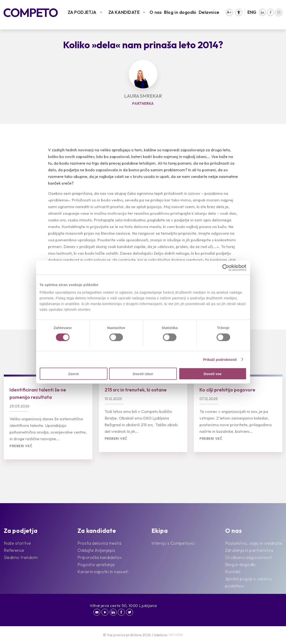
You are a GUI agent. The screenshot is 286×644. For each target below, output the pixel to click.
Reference (14, 550)
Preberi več (21, 446)
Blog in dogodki (180, 12)
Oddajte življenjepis (96, 550)
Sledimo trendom (21, 557)
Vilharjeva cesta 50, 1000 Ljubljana (123, 605)
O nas (156, 12)
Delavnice (209, 12)
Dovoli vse (212, 374)
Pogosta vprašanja (96, 565)
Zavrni (73, 374)
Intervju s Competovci (173, 543)
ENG (252, 12)
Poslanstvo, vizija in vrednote (254, 543)
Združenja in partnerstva (249, 550)
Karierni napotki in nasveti (103, 572)
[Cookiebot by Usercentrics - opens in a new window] (226, 267)
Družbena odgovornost (248, 557)
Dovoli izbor (143, 374)
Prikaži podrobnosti (220, 359)
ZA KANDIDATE (124, 12)
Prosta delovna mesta (99, 543)
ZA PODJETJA (82, 12)
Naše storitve (17, 543)
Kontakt (233, 572)
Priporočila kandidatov (100, 557)
